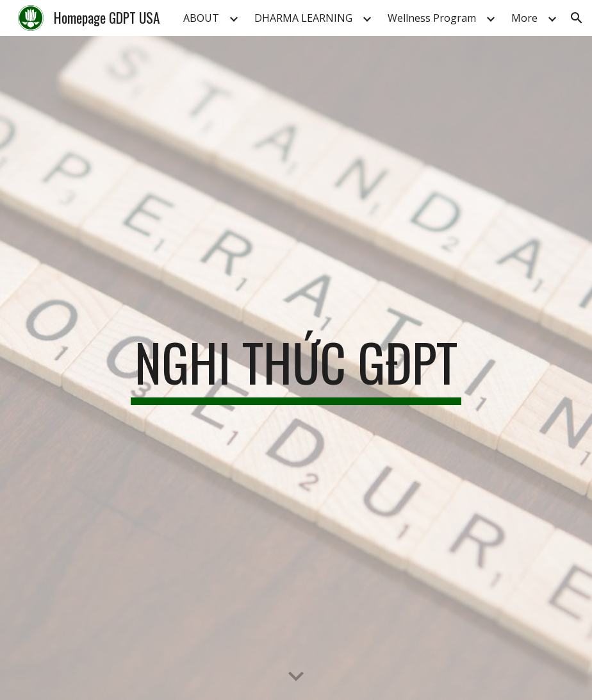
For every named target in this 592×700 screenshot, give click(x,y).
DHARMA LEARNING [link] (303, 18)
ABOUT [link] (201, 18)
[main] (296, 368)
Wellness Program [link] (432, 18)
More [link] (524, 18)
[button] (577, 18)
